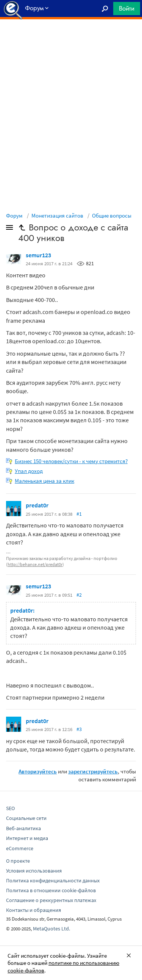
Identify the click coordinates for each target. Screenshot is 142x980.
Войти (127, 8)
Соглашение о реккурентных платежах (51, 900)
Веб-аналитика (23, 828)
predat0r (37, 505)
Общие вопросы (112, 215)
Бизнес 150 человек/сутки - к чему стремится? (71, 461)
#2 (79, 595)
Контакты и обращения (34, 910)
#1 (79, 514)
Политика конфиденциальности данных (53, 880)
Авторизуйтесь (38, 771)
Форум (14, 215)
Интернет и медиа (27, 838)
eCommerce (20, 848)
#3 (79, 729)
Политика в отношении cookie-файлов (51, 890)
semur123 (38, 255)
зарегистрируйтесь (93, 771)
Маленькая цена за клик (44, 481)
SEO (10, 808)
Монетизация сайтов (57, 215)
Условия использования (34, 871)
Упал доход (29, 471)
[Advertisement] (71, 38)
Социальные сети (26, 818)
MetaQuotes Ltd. (51, 929)
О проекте (18, 861)
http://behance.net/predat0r (35, 564)
